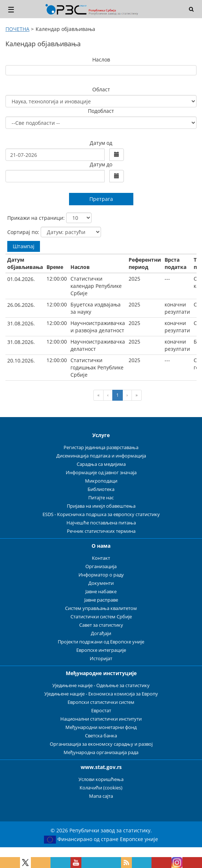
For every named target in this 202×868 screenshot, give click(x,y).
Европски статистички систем (101, 702)
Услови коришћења (101, 779)
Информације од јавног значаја (101, 473)
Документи (101, 583)
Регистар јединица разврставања (101, 447)
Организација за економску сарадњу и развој (101, 744)
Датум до (101, 164)
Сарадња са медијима (101, 464)
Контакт (101, 558)
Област (101, 89)
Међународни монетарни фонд (101, 727)
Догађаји (101, 633)
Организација (101, 566)
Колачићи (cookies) (101, 788)
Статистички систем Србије (101, 617)
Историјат (101, 659)
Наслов (101, 60)
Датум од (101, 143)
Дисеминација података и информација (101, 456)
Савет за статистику (101, 625)
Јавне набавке (101, 592)
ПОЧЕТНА (17, 29)
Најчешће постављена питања (101, 523)
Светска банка (101, 736)
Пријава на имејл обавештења (101, 506)
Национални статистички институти (101, 719)
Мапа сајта (101, 796)
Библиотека (101, 489)
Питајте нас (101, 498)
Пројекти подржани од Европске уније (101, 642)
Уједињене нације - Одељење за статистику (101, 685)
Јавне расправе (101, 600)
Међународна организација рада (101, 752)
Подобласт (101, 111)
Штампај (24, 246)
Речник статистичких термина (101, 531)
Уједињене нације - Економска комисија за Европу (101, 694)
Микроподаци (101, 481)
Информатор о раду (101, 575)
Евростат (101, 711)
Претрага (101, 199)
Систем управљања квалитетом (101, 608)
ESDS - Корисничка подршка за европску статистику (101, 514)
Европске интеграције (101, 650)
